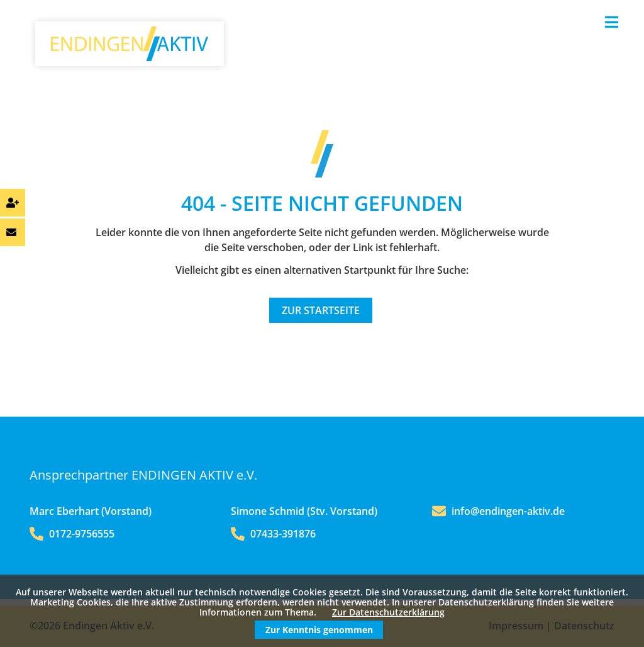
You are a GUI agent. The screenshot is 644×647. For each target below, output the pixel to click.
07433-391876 (273, 534)
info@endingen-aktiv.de (508, 511)
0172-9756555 (72, 534)
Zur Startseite (321, 310)
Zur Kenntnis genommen (319, 630)
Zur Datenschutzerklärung (388, 612)
